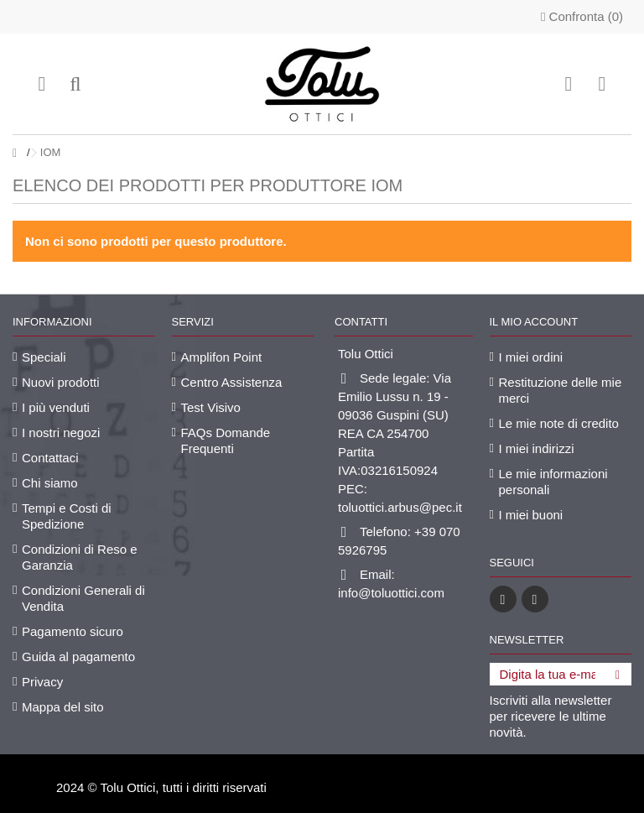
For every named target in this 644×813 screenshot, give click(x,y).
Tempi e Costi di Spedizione (67, 516)
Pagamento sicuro (73, 631)
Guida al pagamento (78, 657)
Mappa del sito (63, 707)
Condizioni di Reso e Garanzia (80, 557)
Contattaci (50, 458)
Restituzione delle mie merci (561, 390)
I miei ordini (531, 357)
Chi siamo (50, 483)
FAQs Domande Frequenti (226, 440)
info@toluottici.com (391, 593)
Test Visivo (211, 407)
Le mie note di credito (559, 423)
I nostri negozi (61, 433)
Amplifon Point (222, 357)
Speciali (44, 357)
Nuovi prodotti (61, 382)
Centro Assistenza (232, 382)
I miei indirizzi (537, 448)
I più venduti (56, 407)
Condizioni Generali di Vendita (83, 598)
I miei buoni (531, 515)
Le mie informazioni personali (553, 482)
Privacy (42, 682)
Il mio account (534, 322)
